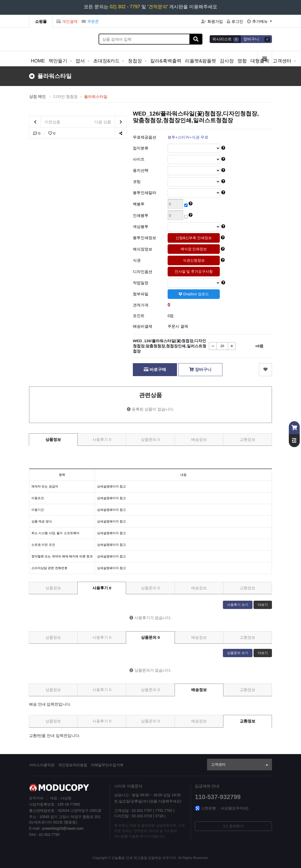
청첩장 (136, 61)
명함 (242, 61)
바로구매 (155, 370)
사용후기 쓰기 (238, 605)
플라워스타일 (96, 96)
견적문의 (158, 7)
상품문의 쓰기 (238, 653)
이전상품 (45, 122)
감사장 (227, 61)
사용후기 (102, 439)
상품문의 (150, 439)
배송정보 (199, 439)
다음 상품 (110, 122)
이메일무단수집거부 (107, 765)
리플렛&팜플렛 (201, 61)
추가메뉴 (258, 21)
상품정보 (53, 439)
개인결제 (67, 21)
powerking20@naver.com (63, 828)
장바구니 (200, 370)
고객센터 (283, 61)
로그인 (235, 21)
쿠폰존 (90, 21)
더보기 (263, 605)
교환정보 (248, 439)
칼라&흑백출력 (166, 61)
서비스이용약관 (42, 765)
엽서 (81, 61)
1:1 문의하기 (233, 826)
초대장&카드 (107, 61)
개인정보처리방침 (73, 765)
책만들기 (59, 61)
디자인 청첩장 (65, 96)
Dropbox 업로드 (194, 294)
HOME (38, 61)
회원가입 (212, 21)
